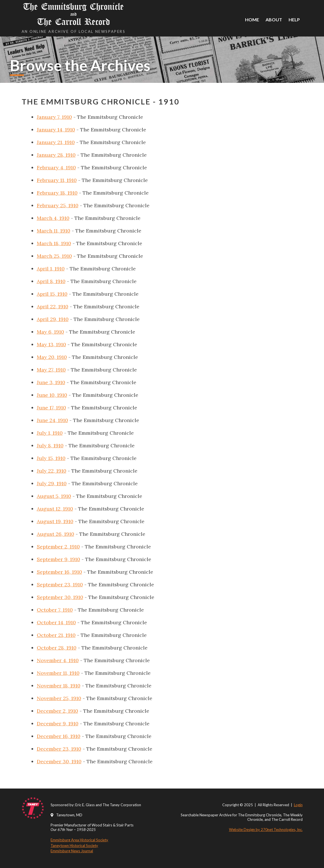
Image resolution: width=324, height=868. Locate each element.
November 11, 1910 (58, 673)
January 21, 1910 (56, 142)
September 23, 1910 (60, 585)
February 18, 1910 (57, 193)
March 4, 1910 (53, 218)
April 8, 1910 (51, 281)
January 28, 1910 (56, 155)
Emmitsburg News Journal (72, 851)
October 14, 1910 (56, 622)
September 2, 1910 (58, 547)
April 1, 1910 (51, 269)
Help (294, 20)
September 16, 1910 (59, 572)
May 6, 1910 (50, 332)
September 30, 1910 (60, 597)
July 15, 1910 (51, 458)
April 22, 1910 (53, 307)
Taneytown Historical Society (74, 846)
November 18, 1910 (59, 686)
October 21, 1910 (56, 635)
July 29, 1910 (52, 483)
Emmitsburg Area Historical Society (79, 840)
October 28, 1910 (57, 648)
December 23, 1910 (59, 749)
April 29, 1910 (53, 319)
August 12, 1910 (55, 509)
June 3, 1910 (51, 382)
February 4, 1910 (56, 168)
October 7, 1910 (55, 610)
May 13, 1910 (51, 344)
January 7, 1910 (54, 117)
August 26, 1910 (55, 534)
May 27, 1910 (51, 370)
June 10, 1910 (52, 395)
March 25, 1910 (54, 256)
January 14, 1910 (56, 130)
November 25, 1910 (59, 698)
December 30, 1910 (59, 761)
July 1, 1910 (50, 433)
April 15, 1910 (52, 294)
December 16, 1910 (59, 736)
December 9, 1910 (58, 724)
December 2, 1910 (57, 711)
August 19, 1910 (55, 521)
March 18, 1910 (54, 243)
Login (298, 805)
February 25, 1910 (58, 205)
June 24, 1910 (52, 420)
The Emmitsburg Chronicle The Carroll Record (74, 14)
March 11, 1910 (54, 231)
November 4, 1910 (58, 660)
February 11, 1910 (57, 180)
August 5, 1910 (54, 496)
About (274, 20)
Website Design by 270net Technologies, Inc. (266, 830)
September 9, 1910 (58, 559)
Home (252, 20)
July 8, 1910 (50, 446)
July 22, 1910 (52, 471)
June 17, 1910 (51, 408)
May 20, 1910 (52, 357)
